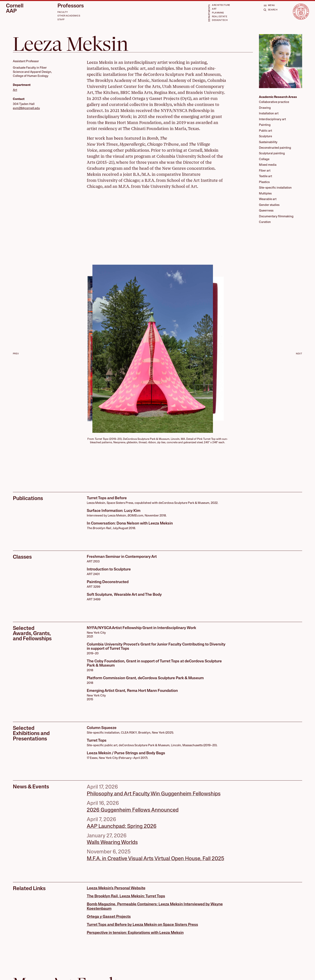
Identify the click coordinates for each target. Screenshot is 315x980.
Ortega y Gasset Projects (109, 917)
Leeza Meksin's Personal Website (116, 888)
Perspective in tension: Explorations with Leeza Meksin (135, 933)
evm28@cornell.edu (26, 108)
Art (214, 9)
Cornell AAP (15, 9)
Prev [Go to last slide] (16, 354)
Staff (61, 20)
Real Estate (220, 17)
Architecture (221, 5)
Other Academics (69, 16)
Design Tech (220, 20)
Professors (71, 6)
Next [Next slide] (299, 354)
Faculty (63, 12)
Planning (218, 13)
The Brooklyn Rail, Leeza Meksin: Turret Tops (126, 896)
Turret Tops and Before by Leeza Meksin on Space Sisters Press (142, 925)
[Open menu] (269, 5)
